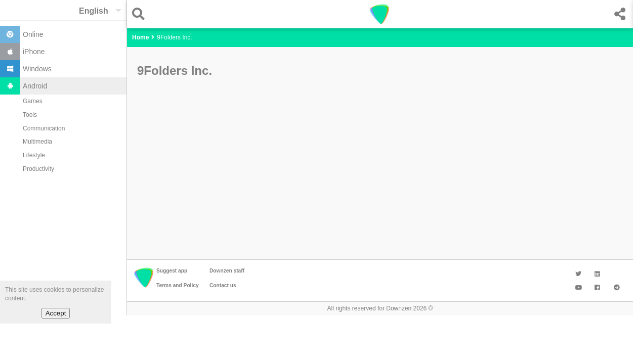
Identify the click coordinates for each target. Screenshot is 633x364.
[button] (141, 14)
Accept (56, 313)
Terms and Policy (178, 285)
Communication (44, 128)
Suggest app (172, 271)
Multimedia (37, 142)
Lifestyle (34, 155)
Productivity (38, 169)
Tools (30, 115)
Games (33, 101)
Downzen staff (227, 271)
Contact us (223, 285)
